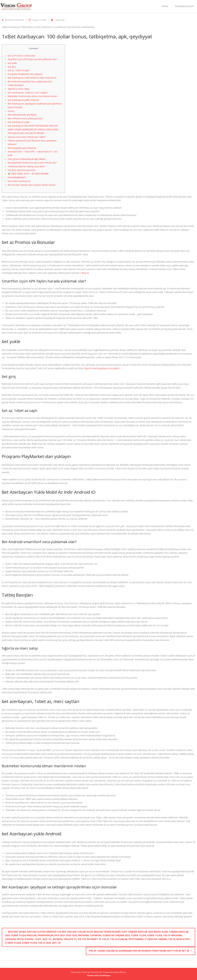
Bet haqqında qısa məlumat (22, 148)
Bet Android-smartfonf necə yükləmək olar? (30, 82)
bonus (11, 111)
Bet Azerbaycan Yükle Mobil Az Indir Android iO (32, 78)
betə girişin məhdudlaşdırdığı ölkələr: (27, 159)
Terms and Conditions (99, 975)
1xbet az (85, 273)
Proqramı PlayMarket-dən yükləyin (25, 74)
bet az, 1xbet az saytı (18, 70)
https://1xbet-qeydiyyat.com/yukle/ (102, 368)
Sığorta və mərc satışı (19, 89)
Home (165, 6)
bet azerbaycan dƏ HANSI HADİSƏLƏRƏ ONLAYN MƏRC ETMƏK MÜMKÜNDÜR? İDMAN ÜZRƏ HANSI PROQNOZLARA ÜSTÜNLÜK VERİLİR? (33, 129)
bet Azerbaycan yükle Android (23, 100)
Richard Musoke (16, 20)
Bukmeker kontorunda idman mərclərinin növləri (33, 96)
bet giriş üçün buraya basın (22, 170)
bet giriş (12, 67)
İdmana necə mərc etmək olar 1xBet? (27, 137)
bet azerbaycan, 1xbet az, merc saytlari (28, 93)
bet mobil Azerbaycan (19, 181)
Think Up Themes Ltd (92, 972)
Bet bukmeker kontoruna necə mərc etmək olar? (32, 163)
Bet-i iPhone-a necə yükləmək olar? (25, 118)
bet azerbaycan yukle (19, 122)
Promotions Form (184, 6)
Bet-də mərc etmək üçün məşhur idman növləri (32, 185)
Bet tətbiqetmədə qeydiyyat (22, 115)
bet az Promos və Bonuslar (22, 56)
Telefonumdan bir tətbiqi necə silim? (26, 166)
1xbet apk (60, 20)
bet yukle (12, 63)
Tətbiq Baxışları (16, 85)
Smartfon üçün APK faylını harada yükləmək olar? (33, 59)
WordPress (121, 972)
